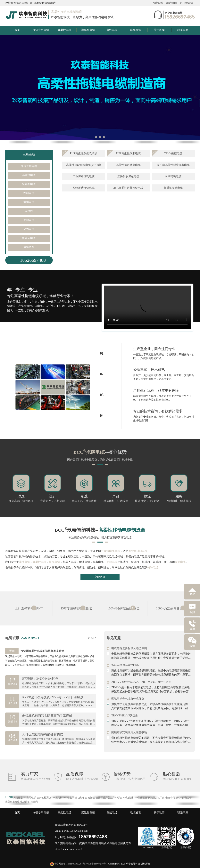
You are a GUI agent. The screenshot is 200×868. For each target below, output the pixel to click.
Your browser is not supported (147, 307)
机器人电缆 (29, 238)
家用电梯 (31, 798)
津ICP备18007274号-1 (97, 864)
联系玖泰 (183, 30)
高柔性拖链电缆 (94, 843)
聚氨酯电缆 (88, 30)
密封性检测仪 (44, 798)
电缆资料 (29, 247)
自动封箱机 (81, 798)
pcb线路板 (57, 798)
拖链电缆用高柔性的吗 (125, 665)
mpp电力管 (186, 798)
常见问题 (114, 638)
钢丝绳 (34, 802)
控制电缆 (29, 193)
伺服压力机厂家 (156, 798)
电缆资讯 (136, 30)
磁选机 (91, 798)
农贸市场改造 (12, 802)
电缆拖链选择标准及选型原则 (129, 648)
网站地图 (171, 3)
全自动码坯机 (172, 798)
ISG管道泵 (69, 798)
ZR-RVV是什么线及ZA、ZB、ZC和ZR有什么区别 (141, 682)
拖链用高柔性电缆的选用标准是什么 (42, 651)
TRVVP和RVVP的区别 (125, 716)
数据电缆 (29, 202)
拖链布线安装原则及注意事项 (129, 732)
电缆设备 (25, 802)
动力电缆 (29, 229)
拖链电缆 (22, 3)
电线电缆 (112, 30)
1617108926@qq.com (76, 831)
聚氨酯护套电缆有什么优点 (128, 699)
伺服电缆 (29, 220)
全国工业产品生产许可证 (109, 798)
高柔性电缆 (64, 30)
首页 (17, 30)
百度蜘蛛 (158, 3)
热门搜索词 (187, 3)
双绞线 (29, 211)
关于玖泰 (159, 30)
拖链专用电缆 (41, 30)
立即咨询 (100, 577)
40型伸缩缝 (141, 798)
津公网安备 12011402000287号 (69, 864)
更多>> (92, 638)
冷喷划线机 (129, 798)
